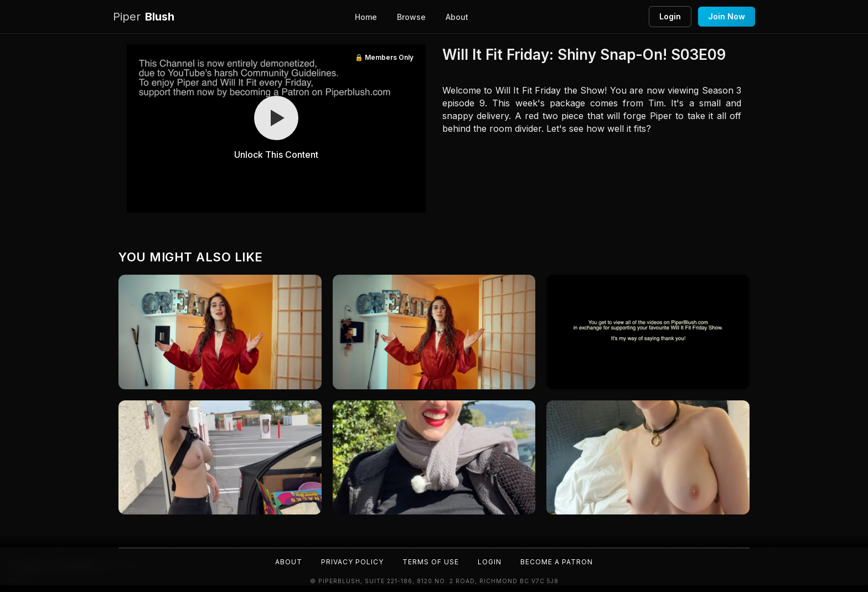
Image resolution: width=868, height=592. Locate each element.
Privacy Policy (352, 562)
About (457, 17)
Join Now (727, 16)
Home (366, 17)
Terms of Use (431, 562)
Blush (144, 17)
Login (670, 16)
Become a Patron (557, 562)
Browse (411, 17)
